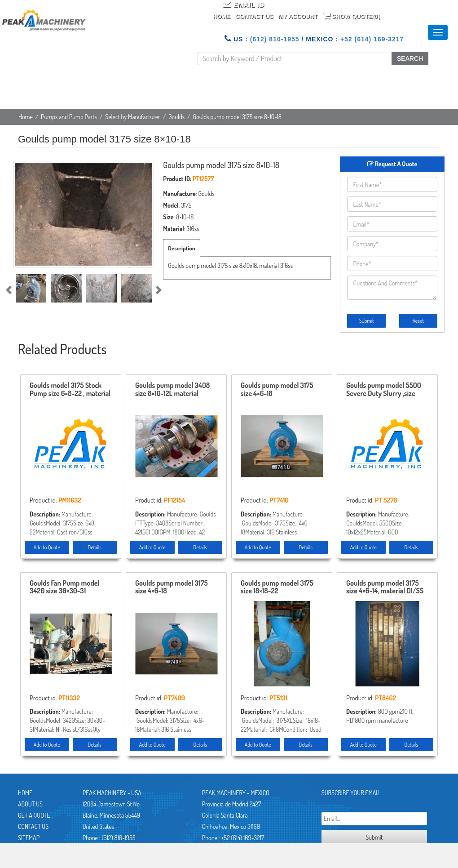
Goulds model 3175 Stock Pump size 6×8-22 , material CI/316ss (70, 390)
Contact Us (254, 16)
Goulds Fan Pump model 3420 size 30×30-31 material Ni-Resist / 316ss (67, 588)
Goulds (176, 117)
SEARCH (410, 58)
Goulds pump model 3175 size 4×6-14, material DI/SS (385, 588)
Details (95, 547)
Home (222, 16)
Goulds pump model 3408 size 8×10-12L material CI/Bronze (172, 390)
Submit (367, 321)
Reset (418, 321)
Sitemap (29, 838)
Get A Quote (34, 815)
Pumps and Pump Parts (69, 117)
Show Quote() (352, 16)
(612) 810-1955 (275, 39)
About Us (30, 804)
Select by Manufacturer (133, 117)
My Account (298, 16)
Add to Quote (47, 547)
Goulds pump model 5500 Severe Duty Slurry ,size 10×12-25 (384, 390)
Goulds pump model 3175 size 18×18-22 (277, 588)
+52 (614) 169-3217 (372, 39)
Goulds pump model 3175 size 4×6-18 (277, 390)
